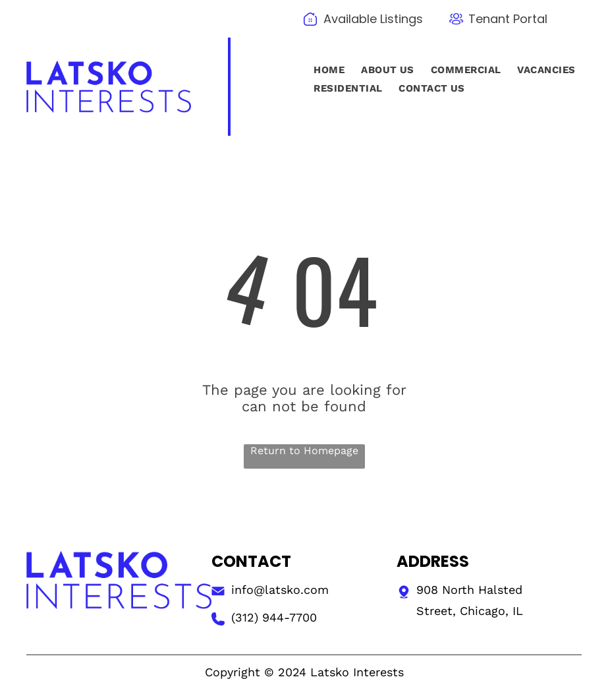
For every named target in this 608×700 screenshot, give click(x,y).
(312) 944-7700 (274, 617)
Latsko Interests (357, 672)
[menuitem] (327, 70)
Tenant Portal (508, 19)
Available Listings (373, 19)
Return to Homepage (304, 451)
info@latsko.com (280, 590)
